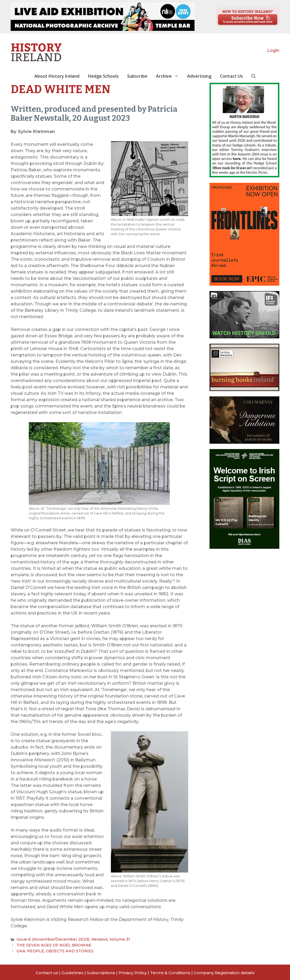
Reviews (94, 939)
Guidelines (72, 972)
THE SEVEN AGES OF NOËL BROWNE (52, 945)
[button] (253, 76)
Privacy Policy (133, 972)
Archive (169, 76)
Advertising (199, 76)
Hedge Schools (103, 76)
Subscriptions (101, 972)
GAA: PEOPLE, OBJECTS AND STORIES (53, 950)
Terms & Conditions (170, 972)
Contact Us (231, 76)
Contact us (47, 972)
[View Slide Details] (103, 17)
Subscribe (137, 76)
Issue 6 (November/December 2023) (51, 939)
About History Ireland (57, 76)
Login (273, 50)
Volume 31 (113, 939)
